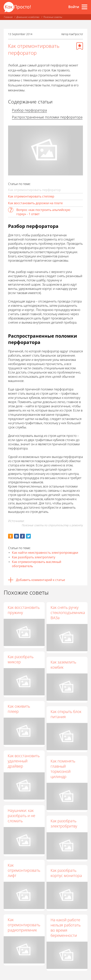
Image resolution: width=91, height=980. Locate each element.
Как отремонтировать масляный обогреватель (37, 564)
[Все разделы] (84, 7)
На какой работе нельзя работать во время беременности (66, 928)
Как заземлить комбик (63, 665)
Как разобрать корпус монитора (66, 873)
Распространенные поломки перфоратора (47, 117)
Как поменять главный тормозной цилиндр (63, 769)
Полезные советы (53, 17)
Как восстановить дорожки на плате (35, 203)
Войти (74, 7)
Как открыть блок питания (66, 714)
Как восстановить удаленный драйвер (24, 761)
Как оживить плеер (19, 709)
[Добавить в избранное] (80, 46)
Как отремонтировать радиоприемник (24, 925)
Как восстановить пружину (24, 610)
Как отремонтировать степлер (31, 196)
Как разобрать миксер (21, 659)
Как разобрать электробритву (64, 823)
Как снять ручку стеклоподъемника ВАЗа (68, 613)
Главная (8, 17)
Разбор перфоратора (29, 110)
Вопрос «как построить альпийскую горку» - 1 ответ (43, 212)
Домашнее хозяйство (28, 17)
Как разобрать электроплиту (34, 557)
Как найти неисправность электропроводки (45, 553)
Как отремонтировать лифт (24, 870)
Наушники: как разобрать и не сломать (21, 816)
